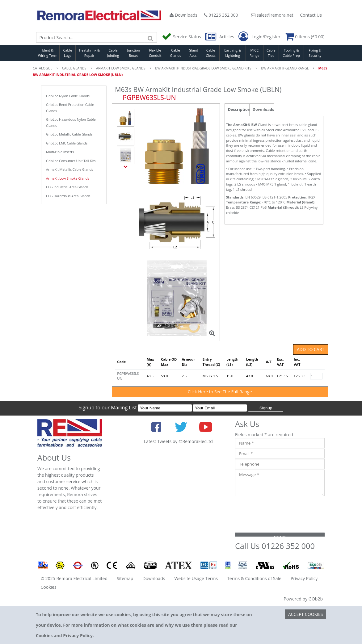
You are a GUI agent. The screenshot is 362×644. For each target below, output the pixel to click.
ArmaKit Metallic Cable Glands (69, 169)
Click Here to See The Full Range (220, 392)
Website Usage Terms (196, 578)
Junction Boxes (134, 53)
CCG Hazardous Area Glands (68, 196)
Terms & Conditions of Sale (254, 578)
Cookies (49, 587)
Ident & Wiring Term (48, 53)
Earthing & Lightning (233, 53)
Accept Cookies (306, 614)
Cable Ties (271, 53)
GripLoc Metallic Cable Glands (69, 134)
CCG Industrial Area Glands (67, 187)
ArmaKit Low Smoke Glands (68, 178)
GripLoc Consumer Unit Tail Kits (71, 161)
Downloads (183, 15)
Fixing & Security (315, 53)
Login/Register (259, 37)
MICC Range (255, 53)
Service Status (182, 37)
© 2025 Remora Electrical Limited (74, 578)
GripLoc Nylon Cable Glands (68, 96)
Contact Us (311, 15)
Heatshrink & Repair (89, 53)
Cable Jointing (113, 53)
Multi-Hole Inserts (60, 152)
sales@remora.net (272, 15)
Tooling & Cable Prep (291, 53)
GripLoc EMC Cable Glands (67, 143)
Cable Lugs (67, 53)
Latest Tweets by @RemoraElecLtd (178, 441)
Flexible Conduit (155, 53)
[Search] (151, 37)
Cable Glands (176, 53)
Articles (220, 37)
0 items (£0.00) (305, 37)
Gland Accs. (193, 53)
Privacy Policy (304, 578)
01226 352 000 (221, 15)
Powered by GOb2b (303, 599)
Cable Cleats (211, 53)
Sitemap (125, 578)
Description (239, 109)
